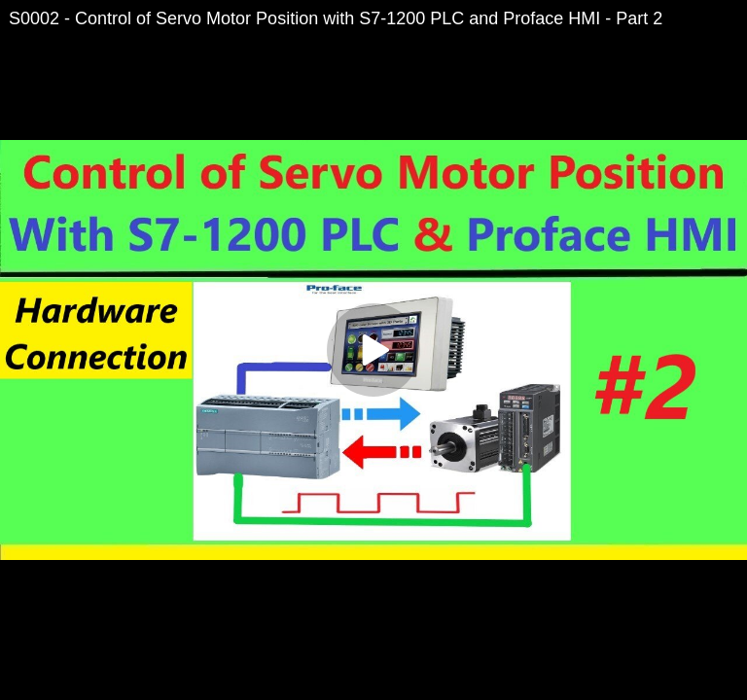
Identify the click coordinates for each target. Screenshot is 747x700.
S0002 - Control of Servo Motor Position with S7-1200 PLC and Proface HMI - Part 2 (336, 18)
